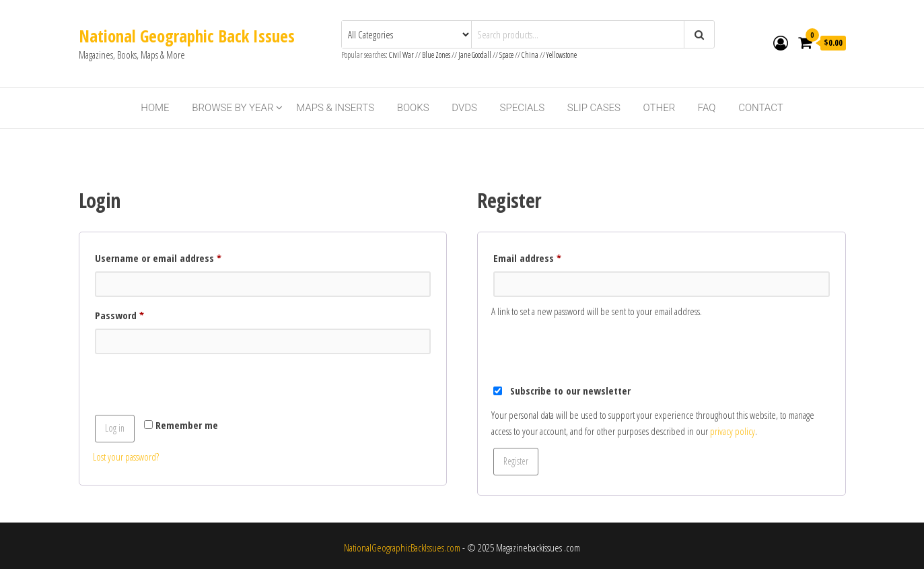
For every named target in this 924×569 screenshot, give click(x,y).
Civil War (402, 55)
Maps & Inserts (335, 108)
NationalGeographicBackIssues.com (402, 547)
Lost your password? (126, 457)
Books (413, 108)
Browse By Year (233, 108)
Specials (523, 108)
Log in (115, 428)
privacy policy (733, 431)
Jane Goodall (475, 55)
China (530, 55)
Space (506, 55)
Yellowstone (562, 55)
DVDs (464, 108)
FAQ (707, 108)
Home (155, 108)
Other (660, 108)
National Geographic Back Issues (187, 36)
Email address (546, 256)
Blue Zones (436, 55)
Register (516, 461)
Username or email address (177, 256)
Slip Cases (594, 108)
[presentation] (195, 387)
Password (138, 313)
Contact (761, 108)
